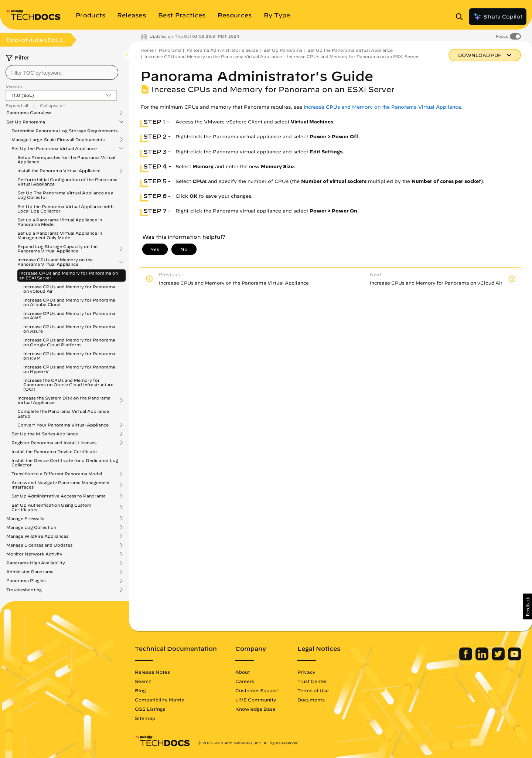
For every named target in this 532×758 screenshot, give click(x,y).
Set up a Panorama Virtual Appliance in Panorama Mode (60, 222)
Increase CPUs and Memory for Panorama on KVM (69, 356)
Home (147, 50)
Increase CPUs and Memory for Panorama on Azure (69, 329)
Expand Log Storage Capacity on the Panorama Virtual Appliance (57, 249)
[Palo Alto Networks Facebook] (466, 659)
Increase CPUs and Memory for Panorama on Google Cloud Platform (69, 342)
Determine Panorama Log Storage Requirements (64, 131)
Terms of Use (313, 690)
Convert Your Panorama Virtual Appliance (63, 425)
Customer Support (257, 690)
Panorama (170, 50)
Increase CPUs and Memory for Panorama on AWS (69, 315)
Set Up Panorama (26, 122)
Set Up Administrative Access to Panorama (59, 496)
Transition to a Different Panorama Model (57, 474)
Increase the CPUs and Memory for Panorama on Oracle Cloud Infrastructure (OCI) (68, 385)
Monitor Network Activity (34, 554)
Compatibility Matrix (159, 700)
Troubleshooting (24, 590)
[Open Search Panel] (461, 17)
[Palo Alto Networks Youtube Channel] (514, 659)
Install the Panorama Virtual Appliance (59, 171)
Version (14, 86)
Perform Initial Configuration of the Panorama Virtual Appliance (67, 182)
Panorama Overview (29, 113)
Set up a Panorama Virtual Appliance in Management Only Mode (60, 235)
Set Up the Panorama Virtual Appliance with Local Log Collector (65, 209)
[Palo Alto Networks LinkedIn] (483, 659)
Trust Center (312, 681)
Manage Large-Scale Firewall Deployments (58, 140)
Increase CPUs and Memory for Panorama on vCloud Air (69, 289)
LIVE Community (256, 700)
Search (143, 681)
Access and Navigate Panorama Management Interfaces (61, 485)
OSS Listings (150, 709)
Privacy (306, 672)
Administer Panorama (30, 572)
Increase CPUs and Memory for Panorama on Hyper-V (69, 369)
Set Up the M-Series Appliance (45, 434)
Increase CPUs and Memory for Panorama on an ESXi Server (69, 275)
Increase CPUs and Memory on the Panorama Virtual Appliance (55, 262)
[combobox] (62, 72)
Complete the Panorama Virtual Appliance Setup (63, 413)
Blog (140, 690)
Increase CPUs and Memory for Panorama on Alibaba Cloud (69, 302)
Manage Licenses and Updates (39, 545)
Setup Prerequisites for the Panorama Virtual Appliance (66, 159)
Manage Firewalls (25, 519)
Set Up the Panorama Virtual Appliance (54, 149)
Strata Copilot (498, 17)
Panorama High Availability (36, 563)
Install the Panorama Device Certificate (54, 451)
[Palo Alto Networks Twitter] (499, 659)
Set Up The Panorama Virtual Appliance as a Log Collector (65, 195)
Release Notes (152, 672)
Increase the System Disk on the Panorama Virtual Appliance (64, 400)
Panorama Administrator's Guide (222, 50)
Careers (245, 681)
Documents (311, 700)
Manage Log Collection (31, 527)
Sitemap (145, 718)
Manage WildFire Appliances (37, 536)
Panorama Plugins (26, 581)
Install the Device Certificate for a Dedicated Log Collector (65, 463)
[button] (527, 606)
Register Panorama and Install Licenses (54, 443)
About (243, 672)
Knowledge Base (255, 709)
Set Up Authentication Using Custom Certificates (51, 507)
